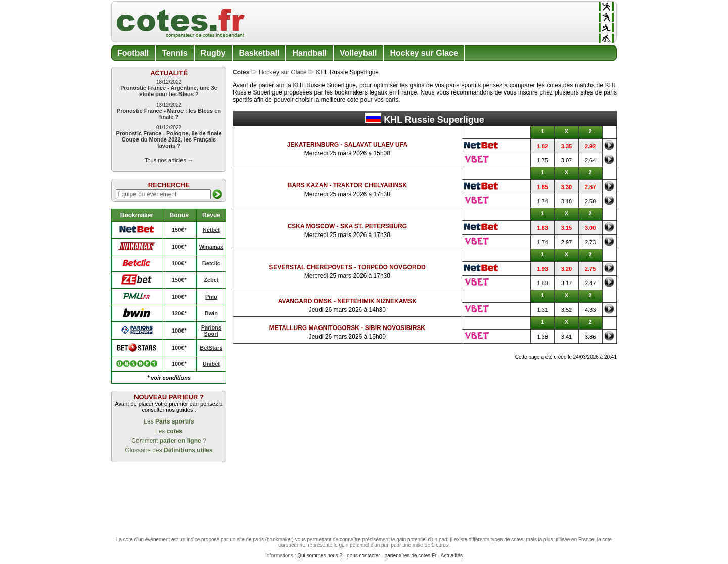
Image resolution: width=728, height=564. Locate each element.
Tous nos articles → (169, 160)
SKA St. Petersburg (374, 226)
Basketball (259, 53)
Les (169, 421)
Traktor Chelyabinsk (370, 185)
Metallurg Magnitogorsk (314, 328)
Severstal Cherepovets (311, 267)
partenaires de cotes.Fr (411, 556)
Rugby (213, 53)
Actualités (452, 556)
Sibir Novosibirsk (395, 328)
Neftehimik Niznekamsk (377, 301)
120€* (179, 313)
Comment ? (169, 441)
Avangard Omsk (305, 301)
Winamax (211, 247)
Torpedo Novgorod (392, 267)
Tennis (174, 53)
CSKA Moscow (311, 226)
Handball (309, 53)
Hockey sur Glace (424, 53)
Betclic (211, 263)
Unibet (211, 364)
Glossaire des (169, 450)
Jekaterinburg (313, 145)
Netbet (211, 230)
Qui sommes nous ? (320, 556)
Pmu (211, 297)
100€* (179, 247)
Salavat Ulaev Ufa (376, 145)
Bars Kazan (308, 185)
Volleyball (358, 53)
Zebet (211, 280)
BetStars (211, 348)
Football (133, 53)
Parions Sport (211, 331)
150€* (179, 230)
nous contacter (363, 556)
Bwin (211, 313)
